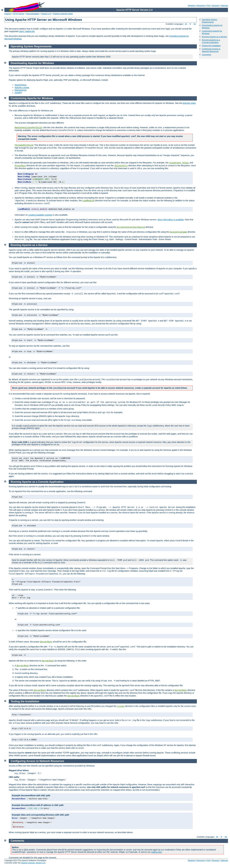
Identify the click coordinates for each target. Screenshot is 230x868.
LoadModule (88, 201)
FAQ (208, 5)
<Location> (175, 163)
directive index (189, 103)
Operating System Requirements (209, 21)
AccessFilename (178, 232)
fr (190, 24)
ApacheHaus (21, 85)
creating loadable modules (40, 215)
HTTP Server (19, 14)
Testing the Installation (211, 46)
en (186, 24)
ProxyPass (20, 166)
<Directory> (121, 166)
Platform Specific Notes (63, 14)
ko (195, 24)
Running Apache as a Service (214, 37)
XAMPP (18, 93)
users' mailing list (27, 31)
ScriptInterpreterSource (131, 227)
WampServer (21, 90)
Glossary (216, 5)
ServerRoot (46, 642)
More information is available (171, 220)
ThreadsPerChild (24, 145)
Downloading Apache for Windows (32, 63)
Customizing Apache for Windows (32, 98)
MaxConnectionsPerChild (28, 128)
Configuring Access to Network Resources (211, 50)
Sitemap (224, 5)
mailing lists (156, 852)
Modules (191, 5)
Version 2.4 (46, 14)
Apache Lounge (22, 87)
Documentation (33, 14)
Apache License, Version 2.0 (33, 863)
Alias (185, 163)
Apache (8, 14)
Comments (206, 55)
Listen (121, 706)
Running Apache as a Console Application (211, 41)
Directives (201, 5)
